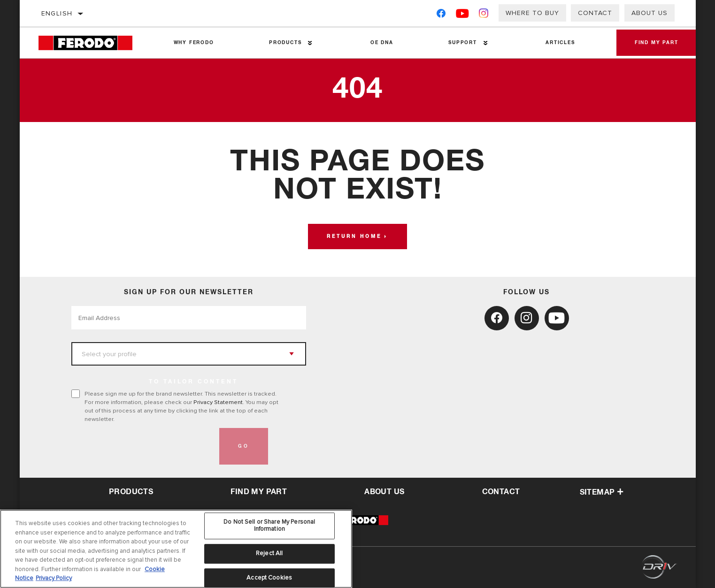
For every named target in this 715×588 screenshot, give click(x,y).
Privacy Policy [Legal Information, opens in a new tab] (54, 578)
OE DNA (381, 43)
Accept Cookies (269, 578)
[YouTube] (463, 15)
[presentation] (143, 446)
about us (384, 492)
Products (285, 43)
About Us (650, 13)
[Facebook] (441, 15)
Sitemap (602, 492)
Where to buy (532, 13)
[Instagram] (484, 15)
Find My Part (656, 43)
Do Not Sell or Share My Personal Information (269, 526)
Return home (354, 237)
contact (501, 492)
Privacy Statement (218, 402)
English (57, 13)
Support (462, 43)
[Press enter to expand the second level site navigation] (310, 43)
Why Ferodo (193, 43)
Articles (560, 43)
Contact (595, 13)
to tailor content (193, 382)
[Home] (92, 43)
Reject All (269, 553)
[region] (176, 549)
